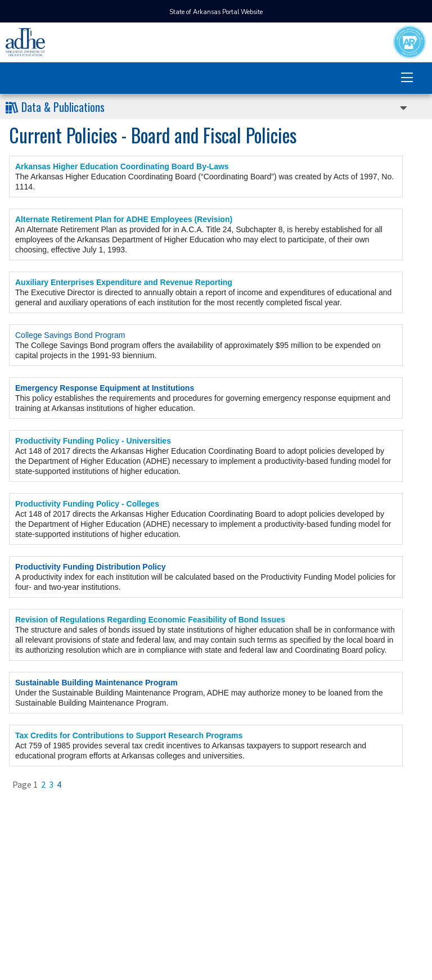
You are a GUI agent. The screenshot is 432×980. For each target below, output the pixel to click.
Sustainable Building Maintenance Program (96, 683)
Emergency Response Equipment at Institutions (105, 388)
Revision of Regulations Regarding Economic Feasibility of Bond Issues (150, 620)
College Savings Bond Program (70, 335)
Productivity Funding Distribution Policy (91, 567)
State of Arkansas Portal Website (216, 12)
